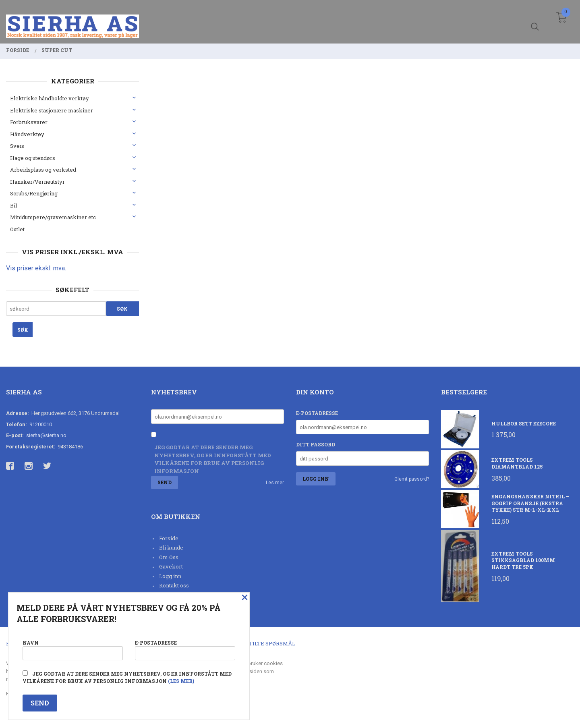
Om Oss (169, 557)
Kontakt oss (174, 585)
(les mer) (181, 681)
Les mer (275, 483)
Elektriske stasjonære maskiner (52, 110)
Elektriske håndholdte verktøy (50, 98)
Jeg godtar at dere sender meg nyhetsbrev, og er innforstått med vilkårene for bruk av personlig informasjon (213, 459)
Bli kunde (171, 548)
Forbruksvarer (29, 122)
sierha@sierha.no (46, 435)
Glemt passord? (412, 479)
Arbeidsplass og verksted (43, 170)
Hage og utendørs (33, 158)
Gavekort (171, 566)
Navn (73, 649)
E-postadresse (317, 413)
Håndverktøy (27, 134)
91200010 (41, 424)
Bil (13, 205)
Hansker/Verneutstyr (37, 182)
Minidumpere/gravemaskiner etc (53, 217)
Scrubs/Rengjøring (34, 193)
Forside (169, 538)
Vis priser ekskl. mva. (36, 268)
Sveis (17, 146)
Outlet (17, 229)
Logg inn (170, 576)
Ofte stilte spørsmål (263, 643)
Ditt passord (316, 444)
